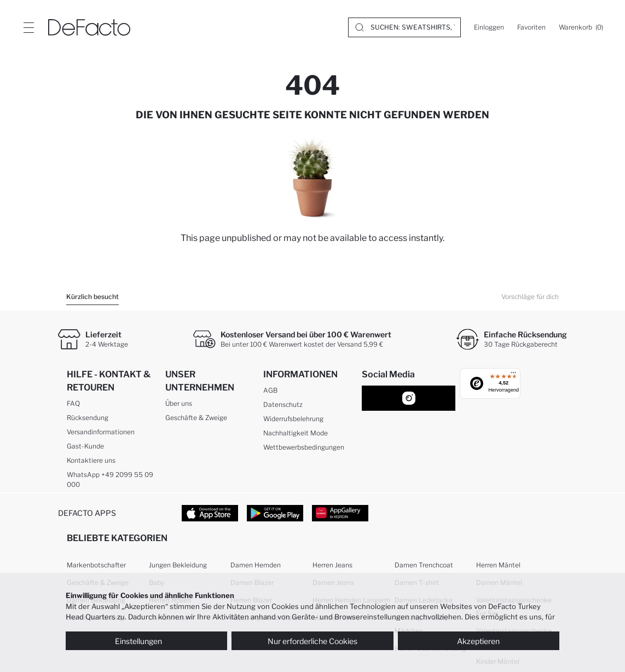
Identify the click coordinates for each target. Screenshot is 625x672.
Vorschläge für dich (530, 297)
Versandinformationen (101, 432)
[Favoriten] (531, 27)
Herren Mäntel (498, 565)
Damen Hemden (256, 565)
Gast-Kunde (85, 446)
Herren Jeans (332, 565)
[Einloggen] (489, 27)
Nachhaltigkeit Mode (296, 433)
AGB (270, 390)
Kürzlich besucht (92, 297)
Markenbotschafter (96, 565)
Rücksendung (88, 418)
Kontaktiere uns (91, 460)
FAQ (73, 403)
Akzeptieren (478, 641)
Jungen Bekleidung (178, 565)
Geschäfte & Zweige (196, 418)
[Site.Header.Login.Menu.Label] (28, 27)
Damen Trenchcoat (424, 565)
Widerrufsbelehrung (293, 419)
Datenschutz (283, 404)
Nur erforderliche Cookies (312, 641)
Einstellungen (147, 641)
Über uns (179, 403)
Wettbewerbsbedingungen (304, 447)
